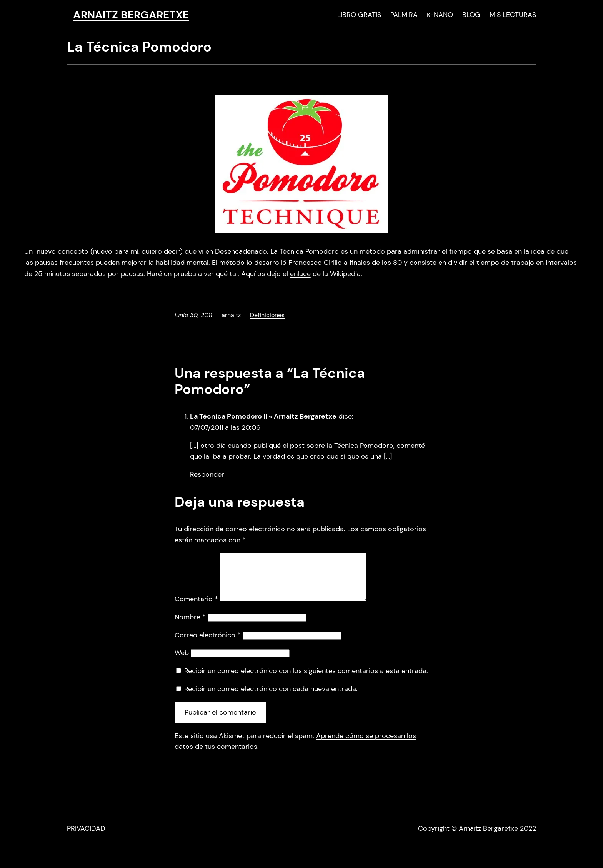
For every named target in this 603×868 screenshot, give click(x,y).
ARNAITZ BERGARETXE (131, 15)
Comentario (196, 608)
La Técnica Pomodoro (305, 251)
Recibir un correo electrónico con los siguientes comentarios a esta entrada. (306, 680)
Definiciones (267, 315)
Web (182, 662)
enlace (300, 274)
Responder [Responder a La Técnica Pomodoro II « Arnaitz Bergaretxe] (207, 474)
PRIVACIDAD (86, 838)
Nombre (190, 626)
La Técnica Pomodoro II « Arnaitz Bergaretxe (263, 416)
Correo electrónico (208, 644)
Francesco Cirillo (316, 263)
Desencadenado (241, 251)
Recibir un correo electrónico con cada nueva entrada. (271, 698)
